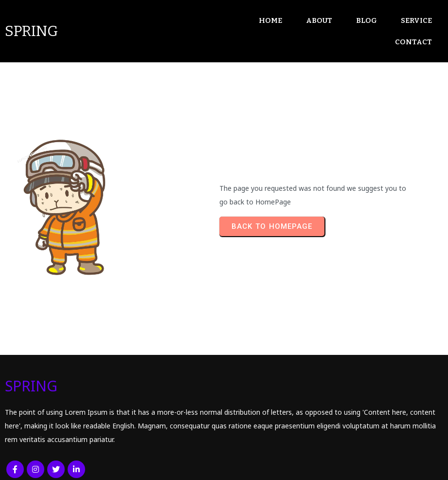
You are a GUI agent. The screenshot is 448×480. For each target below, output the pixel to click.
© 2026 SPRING (33, 466)
